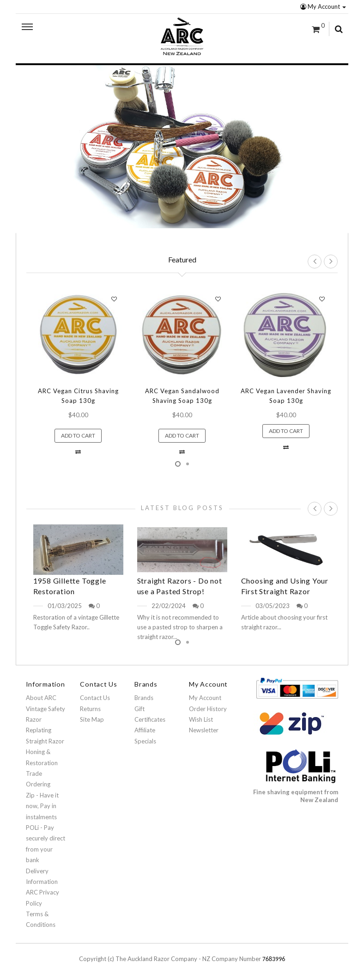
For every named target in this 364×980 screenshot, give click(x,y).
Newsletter (204, 730)
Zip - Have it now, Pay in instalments (42, 806)
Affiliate (145, 730)
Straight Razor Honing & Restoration (45, 752)
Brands (144, 698)
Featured (182, 259)
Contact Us (95, 698)
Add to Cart (78, 435)
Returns (90, 709)
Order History (208, 709)
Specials (145, 741)
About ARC (41, 698)
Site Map (92, 719)
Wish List (201, 719)
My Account (323, 6)
